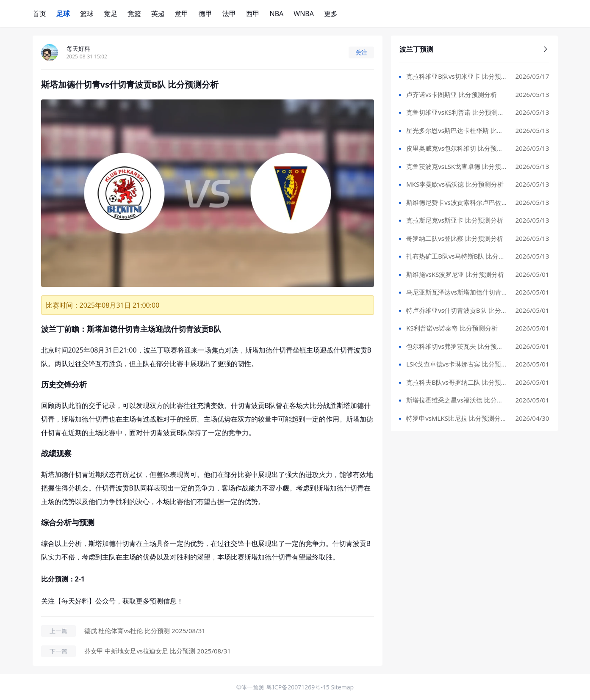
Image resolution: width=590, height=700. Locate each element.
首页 (39, 14)
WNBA (304, 14)
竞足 (111, 14)
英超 (158, 14)
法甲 (229, 14)
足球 (63, 14)
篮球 (87, 14)
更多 (331, 14)
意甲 (182, 14)
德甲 (205, 14)
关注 (361, 52)
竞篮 (134, 14)
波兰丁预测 (474, 49)
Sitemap (342, 687)
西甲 (253, 14)
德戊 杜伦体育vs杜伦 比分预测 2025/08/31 (145, 631)
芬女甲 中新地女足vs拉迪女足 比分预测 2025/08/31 (158, 651)
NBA (277, 14)
